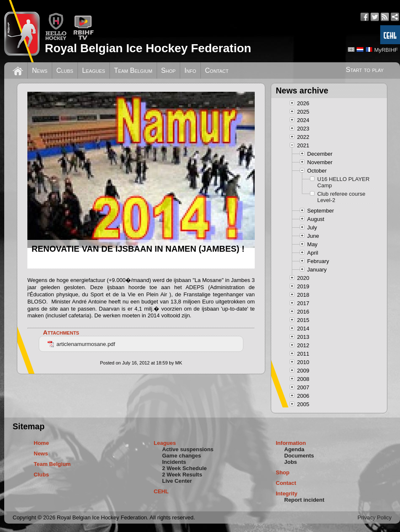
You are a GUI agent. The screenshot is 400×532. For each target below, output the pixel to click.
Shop (169, 70)
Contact (217, 70)
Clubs (65, 70)
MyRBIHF (386, 50)
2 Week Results (182, 475)
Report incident (304, 500)
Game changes (182, 456)
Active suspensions (188, 449)
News (40, 70)
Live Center (177, 481)
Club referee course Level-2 (341, 197)
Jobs (291, 462)
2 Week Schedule (184, 468)
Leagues (94, 70)
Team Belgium (133, 70)
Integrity (287, 493)
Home (41, 443)
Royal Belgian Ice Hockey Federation (148, 48)
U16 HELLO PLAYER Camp (344, 182)
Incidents (174, 462)
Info (190, 70)
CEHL (161, 491)
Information (291, 443)
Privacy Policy (375, 517)
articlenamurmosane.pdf (81, 344)
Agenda (294, 449)
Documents (299, 456)
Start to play (365, 70)
